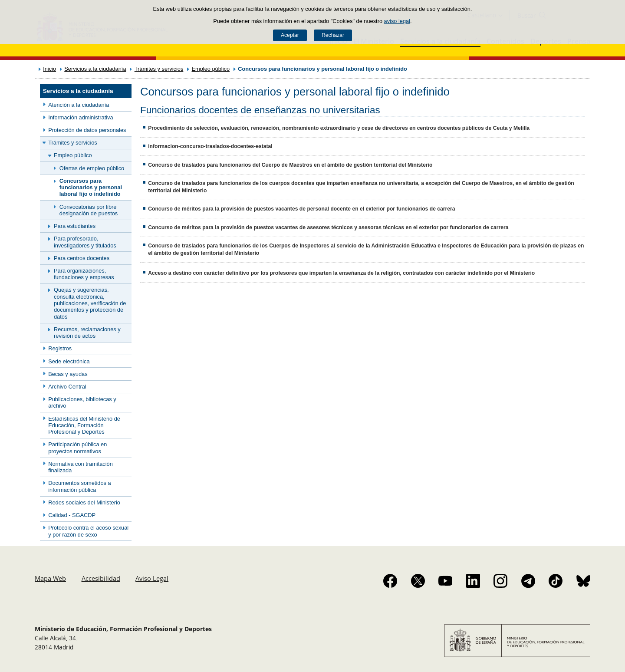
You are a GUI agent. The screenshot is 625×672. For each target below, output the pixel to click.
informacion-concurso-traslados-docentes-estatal (210, 146)
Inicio (49, 69)
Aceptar (290, 35)
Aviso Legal (152, 578)
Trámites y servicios (159, 69)
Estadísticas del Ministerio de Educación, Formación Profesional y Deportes (84, 425)
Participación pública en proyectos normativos (77, 448)
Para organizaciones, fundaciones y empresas (84, 274)
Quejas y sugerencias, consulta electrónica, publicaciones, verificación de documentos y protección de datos (90, 303)
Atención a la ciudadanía (79, 105)
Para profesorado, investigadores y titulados (85, 242)
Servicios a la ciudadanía (95, 69)
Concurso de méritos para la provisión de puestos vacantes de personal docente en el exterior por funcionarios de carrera (301, 209)
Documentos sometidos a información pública (79, 486)
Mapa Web (50, 578)
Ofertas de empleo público (92, 168)
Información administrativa (81, 117)
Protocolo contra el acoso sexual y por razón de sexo (88, 531)
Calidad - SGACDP (72, 515)
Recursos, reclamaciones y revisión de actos (87, 333)
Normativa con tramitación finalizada (81, 467)
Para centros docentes (82, 258)
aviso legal (397, 21)
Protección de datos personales (87, 130)
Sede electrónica (69, 361)
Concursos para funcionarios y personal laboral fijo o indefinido (91, 188)
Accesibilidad (101, 578)
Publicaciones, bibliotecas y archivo (82, 402)
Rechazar (333, 35)
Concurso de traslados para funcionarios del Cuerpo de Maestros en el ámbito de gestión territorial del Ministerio (290, 165)
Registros (60, 348)
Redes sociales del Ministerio (84, 502)
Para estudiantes (75, 226)
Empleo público (211, 69)
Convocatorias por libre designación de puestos (89, 210)
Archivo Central (67, 387)
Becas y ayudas (68, 374)
